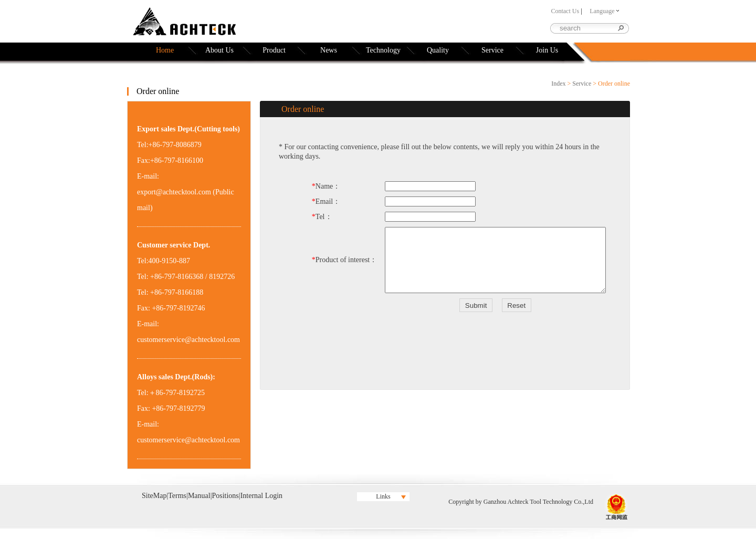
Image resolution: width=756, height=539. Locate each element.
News (329, 50)
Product (274, 50)
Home (165, 50)
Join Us (547, 50)
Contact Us (565, 11)
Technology (383, 50)
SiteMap (154, 496)
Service (492, 50)
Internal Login (261, 496)
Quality (438, 50)
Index (558, 84)
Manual (199, 496)
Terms (177, 496)
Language (604, 11)
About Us (219, 50)
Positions (225, 496)
